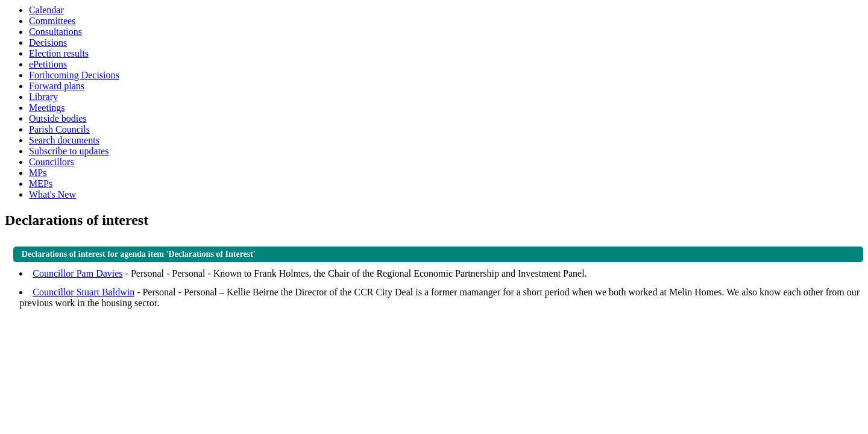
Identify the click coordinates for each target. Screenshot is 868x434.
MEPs (41, 184)
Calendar (46, 10)
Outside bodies (58, 118)
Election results (59, 53)
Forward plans (57, 86)
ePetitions (48, 64)
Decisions (48, 42)
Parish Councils (59, 129)
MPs (38, 173)
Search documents (64, 140)
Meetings (47, 108)
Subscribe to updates (69, 151)
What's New (52, 194)
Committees (52, 21)
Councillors (52, 162)
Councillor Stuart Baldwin (83, 292)
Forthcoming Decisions (74, 75)
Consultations (55, 32)
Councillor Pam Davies (77, 273)
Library (43, 97)
